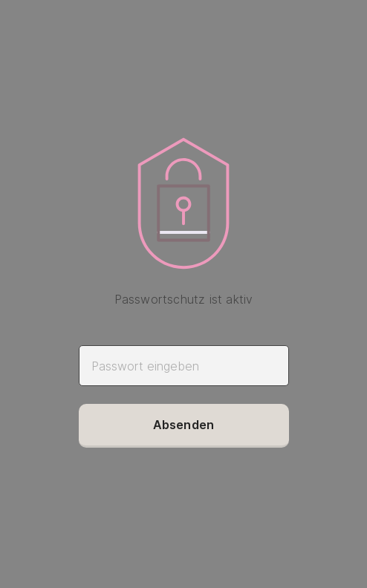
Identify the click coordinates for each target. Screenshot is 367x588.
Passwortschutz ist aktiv (184, 299)
